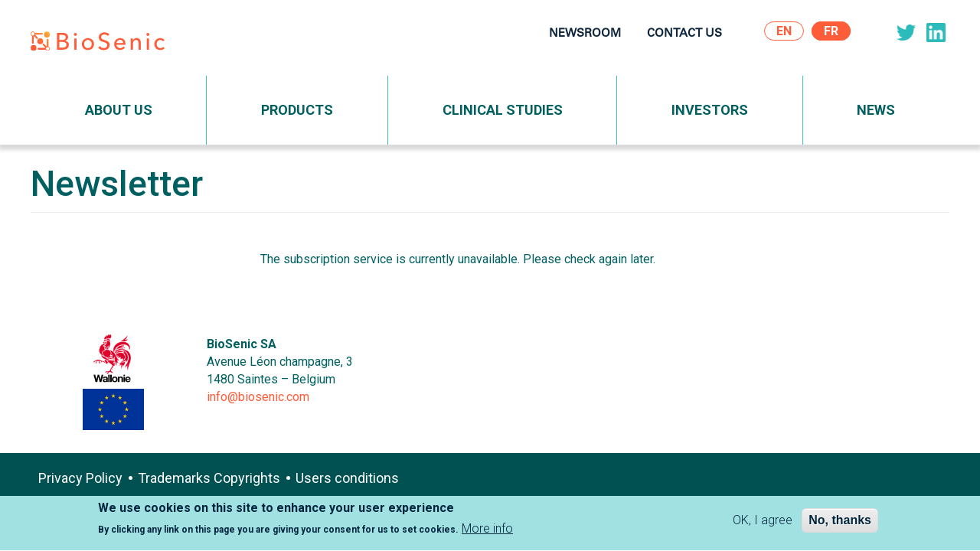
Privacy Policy (80, 478)
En (784, 31)
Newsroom (585, 34)
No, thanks (840, 523)
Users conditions (347, 478)
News (876, 110)
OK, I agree (763, 523)
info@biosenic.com (258, 397)
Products (297, 110)
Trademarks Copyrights (209, 478)
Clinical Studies (503, 110)
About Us (119, 110)
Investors (710, 110)
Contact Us (684, 34)
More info (487, 531)
